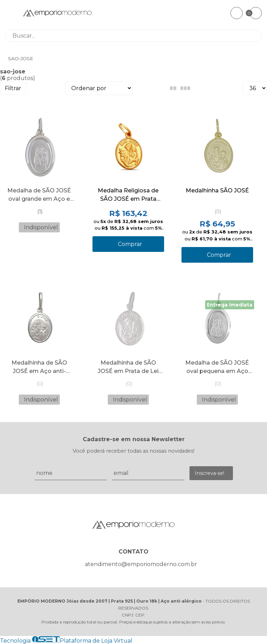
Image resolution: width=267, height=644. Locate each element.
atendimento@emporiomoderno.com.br (141, 564)
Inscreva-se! (209, 473)
